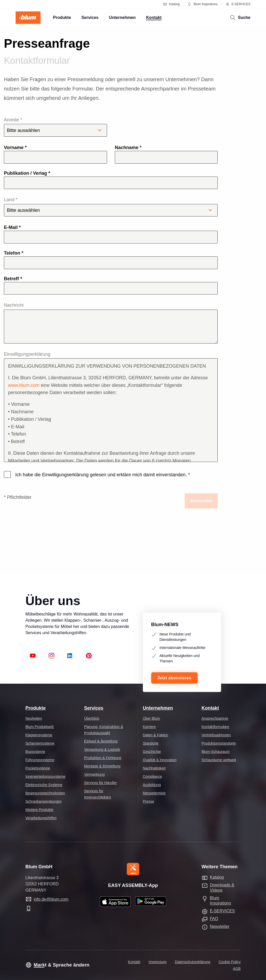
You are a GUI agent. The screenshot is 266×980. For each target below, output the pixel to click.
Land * (111, 207)
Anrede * (55, 127)
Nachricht (14, 305)
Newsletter (220, 926)
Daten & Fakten (155, 735)
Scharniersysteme (40, 743)
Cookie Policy (230, 962)
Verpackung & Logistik (102, 750)
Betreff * (13, 279)
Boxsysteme (35, 752)
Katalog (171, 4)
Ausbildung (152, 785)
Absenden (201, 501)
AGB (237, 969)
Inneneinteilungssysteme (45, 776)
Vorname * (15, 148)
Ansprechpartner (215, 718)
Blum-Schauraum (216, 752)
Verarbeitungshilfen (41, 818)
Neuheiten (34, 718)
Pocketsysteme (38, 768)
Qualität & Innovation (160, 760)
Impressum (158, 962)
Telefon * (14, 253)
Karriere (149, 727)
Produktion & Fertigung (103, 758)
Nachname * (128, 148)
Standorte (151, 743)
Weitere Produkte (39, 810)
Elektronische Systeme (44, 785)
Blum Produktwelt (40, 727)
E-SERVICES (238, 4)
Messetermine (154, 793)
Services (94, 708)
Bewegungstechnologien (45, 793)
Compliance (152, 776)
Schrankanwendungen (44, 801)
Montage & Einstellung (102, 766)
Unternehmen (158, 708)
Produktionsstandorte (219, 743)
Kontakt (210, 708)
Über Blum (151, 718)
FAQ (214, 919)
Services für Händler (101, 783)
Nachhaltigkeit (154, 768)
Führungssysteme (40, 760)
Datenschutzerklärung (192, 962)
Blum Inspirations (202, 4)
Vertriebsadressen (216, 735)
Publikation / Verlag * (27, 173)
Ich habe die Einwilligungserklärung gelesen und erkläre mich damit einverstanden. (102, 475)
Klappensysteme (39, 735)
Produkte (36, 708)
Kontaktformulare (215, 727)
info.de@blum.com (51, 899)
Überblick (92, 718)
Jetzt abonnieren (174, 678)
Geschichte (152, 752)
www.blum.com (24, 385)
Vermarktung (94, 774)
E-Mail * (12, 227)
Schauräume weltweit (219, 760)
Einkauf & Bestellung (101, 741)
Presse (149, 801)
